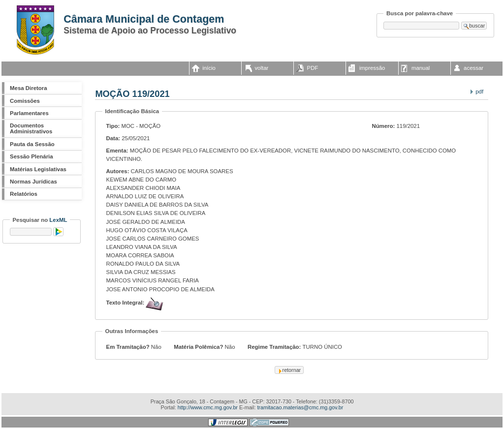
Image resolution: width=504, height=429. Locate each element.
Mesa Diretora (28, 88)
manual (421, 68)
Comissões (25, 101)
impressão (372, 68)
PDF (313, 68)
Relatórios (24, 194)
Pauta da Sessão (32, 144)
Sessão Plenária (31, 156)
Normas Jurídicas (33, 182)
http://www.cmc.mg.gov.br (208, 407)
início (209, 68)
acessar (473, 68)
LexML (58, 220)
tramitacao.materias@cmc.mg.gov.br (300, 407)
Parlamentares (29, 113)
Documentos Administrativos (31, 128)
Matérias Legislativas (38, 169)
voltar (261, 68)
